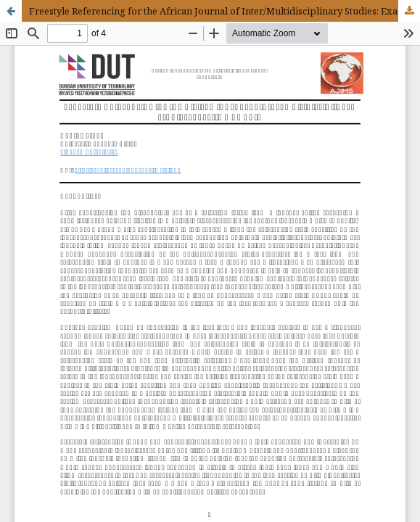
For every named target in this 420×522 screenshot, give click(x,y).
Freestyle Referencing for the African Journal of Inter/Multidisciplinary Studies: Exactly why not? (225, 11)
